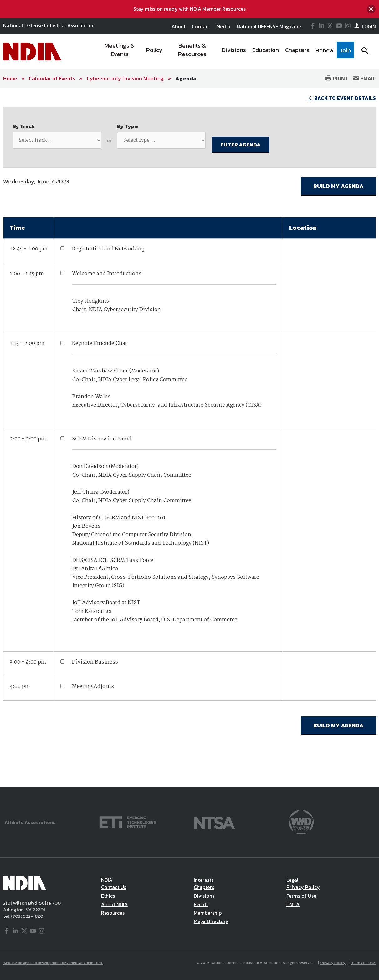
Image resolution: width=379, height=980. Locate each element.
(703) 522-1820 (27, 916)
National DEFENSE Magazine (269, 26)
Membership (208, 913)
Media (223, 26)
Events (201, 904)
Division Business (95, 662)
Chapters (204, 887)
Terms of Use (301, 896)
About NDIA (114, 904)
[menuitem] (120, 52)
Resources (113, 913)
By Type (128, 126)
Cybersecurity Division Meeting (125, 78)
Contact (201, 26)
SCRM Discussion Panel (102, 439)
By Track (24, 126)
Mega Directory (211, 921)
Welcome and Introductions (107, 274)
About (179, 26)
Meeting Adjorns (93, 687)
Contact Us (114, 887)
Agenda (186, 78)
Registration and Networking (108, 249)
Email (364, 78)
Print (337, 78)
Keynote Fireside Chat (100, 344)
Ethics (108, 896)
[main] (189, 438)
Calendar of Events (52, 78)
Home (10, 78)
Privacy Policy (303, 887)
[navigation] (225, 52)
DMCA (293, 904)
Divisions (204, 896)
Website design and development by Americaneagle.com (53, 963)
